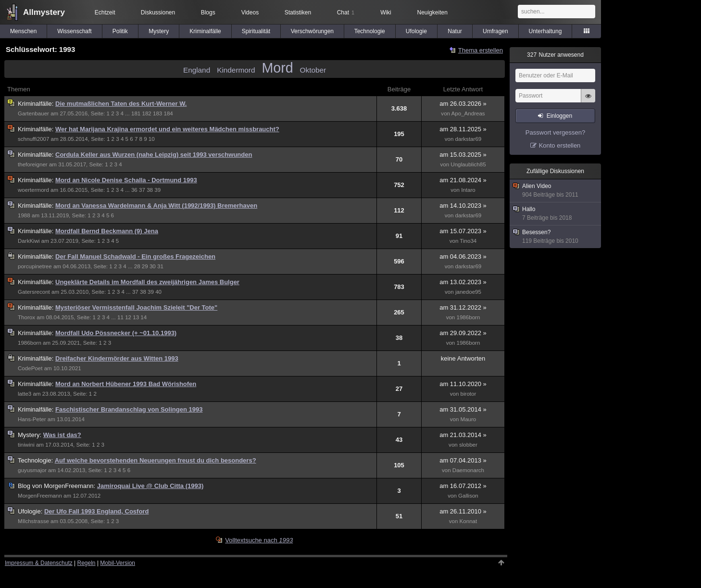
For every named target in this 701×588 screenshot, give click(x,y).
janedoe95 (468, 292)
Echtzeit (105, 13)
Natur (455, 31)
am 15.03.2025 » (463, 155)
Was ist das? (62, 435)
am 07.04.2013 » (463, 460)
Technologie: (36, 460)
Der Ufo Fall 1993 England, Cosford (96, 511)
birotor (469, 394)
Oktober (313, 70)
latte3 (25, 394)
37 (142, 190)
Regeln (87, 563)
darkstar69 (469, 139)
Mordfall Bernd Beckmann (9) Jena (107, 231)
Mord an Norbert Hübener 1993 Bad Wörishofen (126, 384)
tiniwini (26, 445)
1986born (468, 317)
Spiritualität (256, 31)
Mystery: (31, 435)
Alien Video (556, 191)
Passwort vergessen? (555, 132)
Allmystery (44, 12)
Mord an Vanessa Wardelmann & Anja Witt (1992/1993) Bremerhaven (156, 206)
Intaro (468, 190)
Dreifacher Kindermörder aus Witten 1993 (117, 358)
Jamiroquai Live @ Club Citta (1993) (150, 486)
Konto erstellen (560, 145)
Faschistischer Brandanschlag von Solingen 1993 (129, 409)
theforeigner (33, 164)
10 (152, 139)
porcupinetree (35, 266)
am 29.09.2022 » (463, 333)
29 (145, 266)
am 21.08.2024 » (463, 180)
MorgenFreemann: (57, 486)
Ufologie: (31, 511)
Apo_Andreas (468, 113)
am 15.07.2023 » (463, 231)
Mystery (159, 31)
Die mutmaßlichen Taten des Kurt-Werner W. (121, 104)
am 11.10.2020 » (463, 384)
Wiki (386, 13)
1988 (24, 215)
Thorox (26, 317)
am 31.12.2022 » (463, 307)
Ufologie (416, 31)
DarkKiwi (29, 241)
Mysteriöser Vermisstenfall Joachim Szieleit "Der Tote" (136, 307)
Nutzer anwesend (555, 55)
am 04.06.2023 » (463, 256)
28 (137, 266)
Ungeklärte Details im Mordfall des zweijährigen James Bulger (147, 282)
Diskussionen (158, 13)
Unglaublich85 (468, 164)
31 (160, 266)
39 (157, 190)
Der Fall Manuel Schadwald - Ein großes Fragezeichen (135, 256)
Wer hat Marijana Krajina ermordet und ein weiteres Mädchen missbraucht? (167, 129)
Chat (346, 13)
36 (134, 190)
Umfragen (495, 31)
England (197, 70)
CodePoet (30, 368)
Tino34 (468, 241)
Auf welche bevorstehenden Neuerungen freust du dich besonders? (156, 460)
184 (169, 113)
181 (136, 113)
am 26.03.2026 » (463, 104)
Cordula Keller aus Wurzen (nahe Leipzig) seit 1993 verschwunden (154, 155)
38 (150, 190)
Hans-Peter (32, 419)
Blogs (208, 13)
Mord (277, 68)
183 (157, 113)
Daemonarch (468, 470)
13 (136, 317)
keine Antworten (463, 358)
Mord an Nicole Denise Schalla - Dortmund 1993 (126, 180)
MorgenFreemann (40, 496)
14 (144, 317)
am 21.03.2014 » (463, 435)
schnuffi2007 (33, 139)
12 (128, 317)
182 (146, 113)
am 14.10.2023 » (463, 206)
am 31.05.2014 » (463, 409)
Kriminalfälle (205, 31)
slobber (468, 445)
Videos (250, 13)
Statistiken (298, 13)
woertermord (33, 190)
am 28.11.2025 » (463, 129)
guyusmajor (32, 470)
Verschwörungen (312, 31)
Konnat (469, 521)
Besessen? (556, 237)
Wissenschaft (74, 31)
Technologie (370, 31)
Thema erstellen (481, 50)
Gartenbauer (33, 113)
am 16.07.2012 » (463, 486)
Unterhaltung (545, 31)
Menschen (23, 31)
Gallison (468, 496)
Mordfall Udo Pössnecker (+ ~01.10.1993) (116, 333)
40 (158, 292)
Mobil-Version (118, 563)
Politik (120, 31)
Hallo (556, 214)
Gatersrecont (34, 292)
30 (153, 266)
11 (120, 317)
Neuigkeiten (432, 13)
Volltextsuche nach (259, 540)
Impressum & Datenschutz (39, 563)
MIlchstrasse (33, 521)
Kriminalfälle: (37, 104)
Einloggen (559, 116)
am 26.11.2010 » (463, 511)
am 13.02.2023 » (463, 282)
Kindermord (236, 70)
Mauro (469, 419)
